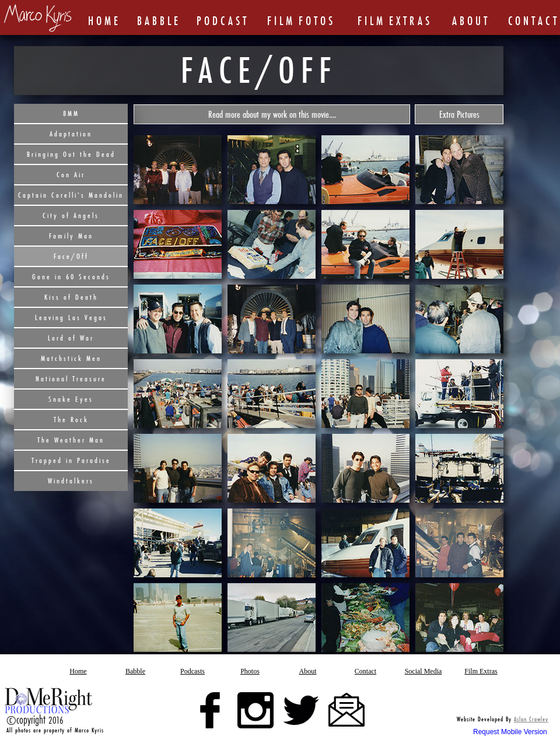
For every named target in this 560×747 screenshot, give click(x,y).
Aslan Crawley (531, 719)
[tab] (178, 170)
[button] (272, 114)
